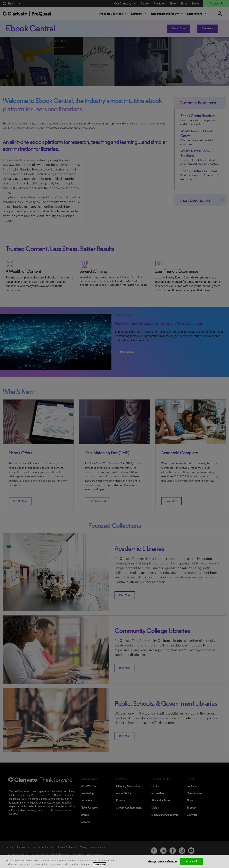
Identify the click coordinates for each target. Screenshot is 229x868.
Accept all (192, 861)
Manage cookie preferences (163, 861)
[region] (114, 862)
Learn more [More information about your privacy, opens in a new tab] (100, 864)
